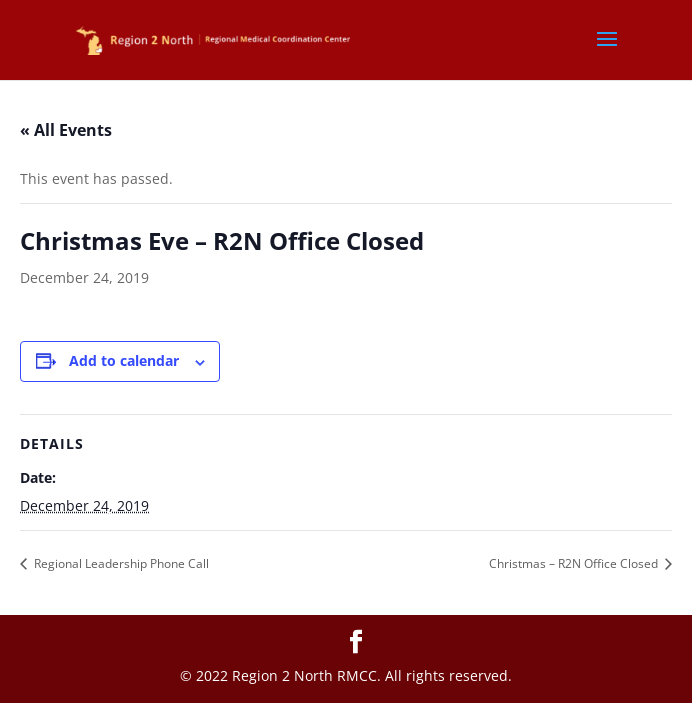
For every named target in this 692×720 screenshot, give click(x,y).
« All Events (66, 130)
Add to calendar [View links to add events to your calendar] (124, 360)
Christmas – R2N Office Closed (575, 563)
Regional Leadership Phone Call (120, 563)
